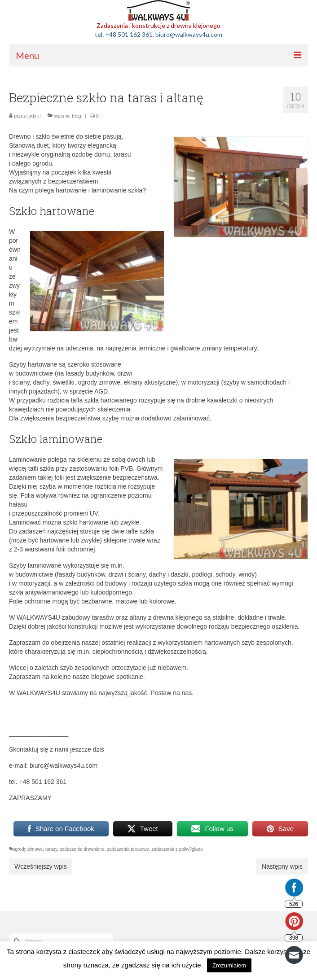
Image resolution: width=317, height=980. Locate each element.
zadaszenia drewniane (82, 849)
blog (77, 116)
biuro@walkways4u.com (189, 34)
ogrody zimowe (28, 849)
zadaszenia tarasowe (128, 849)
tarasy (51, 849)
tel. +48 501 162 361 (124, 34)
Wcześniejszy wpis (41, 866)
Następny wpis (282, 866)
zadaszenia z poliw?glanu (177, 849)
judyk (33, 116)
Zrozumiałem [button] (229, 965)
